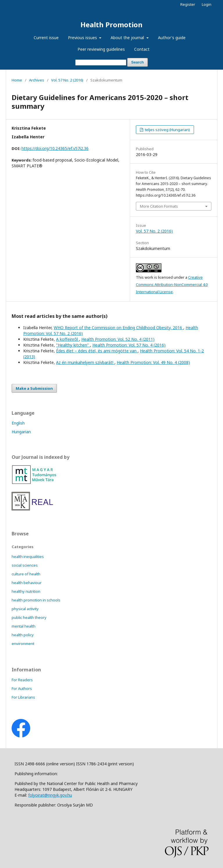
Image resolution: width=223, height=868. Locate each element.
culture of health (26, 574)
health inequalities (28, 557)
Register (188, 4)
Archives (37, 80)
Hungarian (21, 432)
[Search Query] (101, 62)
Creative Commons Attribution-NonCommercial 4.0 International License (172, 284)
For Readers (22, 680)
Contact (142, 49)
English (18, 423)
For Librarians (23, 697)
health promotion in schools (36, 600)
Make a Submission (34, 388)
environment (23, 644)
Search (137, 62)
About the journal (128, 38)
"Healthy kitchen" (73, 345)
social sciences (25, 565)
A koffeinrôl (68, 339)
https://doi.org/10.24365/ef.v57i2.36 (55, 148)
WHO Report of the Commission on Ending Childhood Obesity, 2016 (118, 328)
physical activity (25, 609)
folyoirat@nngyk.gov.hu (50, 795)
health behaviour (27, 583)
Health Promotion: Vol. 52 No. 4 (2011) (118, 339)
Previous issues (83, 38)
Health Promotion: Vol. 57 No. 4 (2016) (129, 345)
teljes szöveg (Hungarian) (167, 130)
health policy (23, 635)
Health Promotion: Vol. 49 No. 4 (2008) (153, 362)
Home (17, 80)
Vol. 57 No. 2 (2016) (67, 80)
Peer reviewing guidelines (101, 49)
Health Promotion (111, 25)
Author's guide (172, 38)
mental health (24, 626)
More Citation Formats (159, 206)
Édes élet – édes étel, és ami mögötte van (97, 351)
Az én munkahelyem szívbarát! (85, 362)
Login (207, 4)
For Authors (22, 688)
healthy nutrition (26, 591)
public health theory (29, 617)
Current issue (46, 38)
